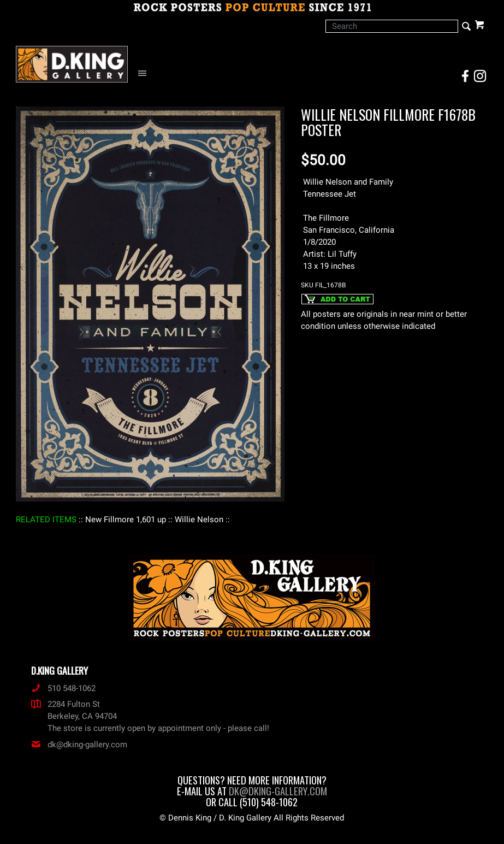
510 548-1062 (63, 688)
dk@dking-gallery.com (79, 745)
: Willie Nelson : (199, 520)
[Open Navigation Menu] (145, 73)
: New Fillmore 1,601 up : (126, 520)
